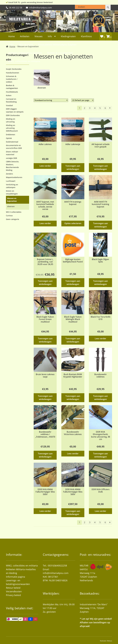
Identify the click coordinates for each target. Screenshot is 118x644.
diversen (11, 206)
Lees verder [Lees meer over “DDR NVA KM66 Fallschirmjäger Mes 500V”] (45, 511)
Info (50, 36)
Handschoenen (13, 73)
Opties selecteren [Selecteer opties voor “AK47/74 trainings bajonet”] (73, 223)
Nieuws (39, 36)
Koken (9, 95)
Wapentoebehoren (14, 177)
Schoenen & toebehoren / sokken (12, 79)
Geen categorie (13, 219)
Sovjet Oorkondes (14, 69)
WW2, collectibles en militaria (22, 566)
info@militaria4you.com (56, 573)
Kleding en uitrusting (11, 120)
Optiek (9, 138)
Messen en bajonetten (12, 200)
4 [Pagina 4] (95, 108)
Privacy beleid (13, 595)
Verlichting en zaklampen (12, 186)
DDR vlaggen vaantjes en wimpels (15, 110)
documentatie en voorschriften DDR (14, 147)
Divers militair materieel (12, 153)
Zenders (9, 174)
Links (11, 45)
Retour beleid (13, 588)
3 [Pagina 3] (90, 108)
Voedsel (9, 105)
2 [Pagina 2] (85, 108)
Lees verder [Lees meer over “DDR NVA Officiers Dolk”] (100, 511)
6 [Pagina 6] (105, 108)
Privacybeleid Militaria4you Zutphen (57, 45)
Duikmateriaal (12, 142)
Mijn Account (26, 45)
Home (11, 36)
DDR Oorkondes (13, 115)
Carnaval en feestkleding (11, 100)
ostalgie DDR (11, 158)
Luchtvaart (11, 181)
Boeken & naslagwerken (12, 87)
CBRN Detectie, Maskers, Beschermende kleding (13, 166)
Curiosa (9, 216)
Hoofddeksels (12, 92)
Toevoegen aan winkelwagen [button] (73, 167)
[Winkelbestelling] (51, 100)
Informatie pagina (15, 577)
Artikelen (25, 36)
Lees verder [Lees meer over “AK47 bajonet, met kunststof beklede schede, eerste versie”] (45, 223)
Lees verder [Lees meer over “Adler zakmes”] (45, 166)
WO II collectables (14, 212)
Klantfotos (86, 36)
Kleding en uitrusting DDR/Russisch (12, 128)
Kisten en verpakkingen (12, 192)
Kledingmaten (68, 36)
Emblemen (11, 135)
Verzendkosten (14, 591)
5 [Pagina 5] (100, 108)
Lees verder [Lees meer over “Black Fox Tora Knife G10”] (100, 339)
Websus (109, 641)
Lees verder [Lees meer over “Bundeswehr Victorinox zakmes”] (73, 454)
